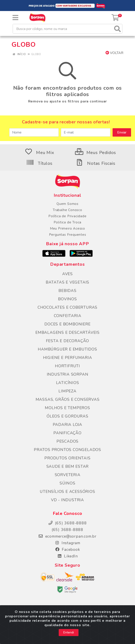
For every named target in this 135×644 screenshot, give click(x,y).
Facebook (67, 549)
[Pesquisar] (117, 29)
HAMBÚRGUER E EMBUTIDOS (67, 349)
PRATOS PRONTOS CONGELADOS (67, 450)
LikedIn (67, 556)
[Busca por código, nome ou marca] (63, 29)
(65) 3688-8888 (67, 530)
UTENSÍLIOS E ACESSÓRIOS (67, 492)
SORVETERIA (68, 475)
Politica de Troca (68, 222)
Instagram (67, 543)
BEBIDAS (67, 291)
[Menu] (15, 18)
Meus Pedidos (96, 153)
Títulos (39, 163)
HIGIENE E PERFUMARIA (68, 358)
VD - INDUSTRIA (67, 500)
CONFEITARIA (68, 316)
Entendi (69, 638)
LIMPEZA (67, 391)
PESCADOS (67, 441)
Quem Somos (67, 204)
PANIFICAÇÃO (67, 433)
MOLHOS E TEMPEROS (67, 408)
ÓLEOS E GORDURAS (67, 416)
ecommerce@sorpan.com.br (67, 536)
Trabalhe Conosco (67, 210)
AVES (67, 274)
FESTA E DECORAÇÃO (68, 341)
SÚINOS (67, 483)
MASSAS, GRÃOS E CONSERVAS (68, 399)
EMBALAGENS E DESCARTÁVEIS (67, 332)
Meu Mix (39, 153)
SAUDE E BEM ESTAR (68, 466)
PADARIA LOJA (68, 425)
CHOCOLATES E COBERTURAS (67, 307)
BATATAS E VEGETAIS (67, 282)
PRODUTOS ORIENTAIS (67, 458)
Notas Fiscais (95, 163)
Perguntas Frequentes (68, 235)
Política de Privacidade (67, 216)
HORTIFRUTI (67, 366)
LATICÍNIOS (68, 383)
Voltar (114, 53)
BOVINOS (67, 299)
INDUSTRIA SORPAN (68, 374)
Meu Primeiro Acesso (67, 228)
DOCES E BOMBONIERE (67, 324)
